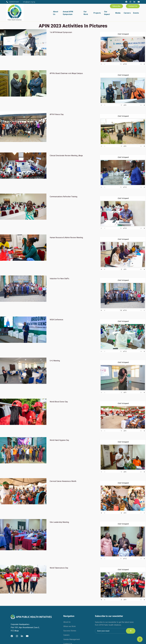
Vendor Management (72, 639)
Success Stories (70, 631)
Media (118, 13)
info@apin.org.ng (29, 2)
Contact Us (133, 6)
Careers (127, 13)
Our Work (86, 13)
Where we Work (70, 626)
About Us (56, 13)
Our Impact (107, 13)
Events (136, 13)
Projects (97, 13)
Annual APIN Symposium (68, 13)
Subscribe (116, 6)
